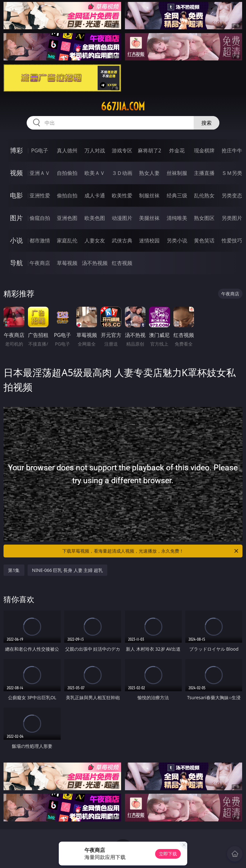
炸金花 (177, 150)
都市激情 (40, 240)
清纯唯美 (177, 218)
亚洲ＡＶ (40, 173)
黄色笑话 (204, 240)
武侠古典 (122, 240)
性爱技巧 (232, 240)
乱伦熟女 (204, 195)
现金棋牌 (204, 150)
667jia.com (123, 106)
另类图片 (232, 218)
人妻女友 (95, 240)
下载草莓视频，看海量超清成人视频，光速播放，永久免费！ (151, 551)
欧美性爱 (122, 195)
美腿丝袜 (149, 218)
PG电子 (40, 150)
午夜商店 (40, 263)
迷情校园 (149, 240)
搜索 (206, 123)
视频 (16, 173)
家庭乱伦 (67, 240)
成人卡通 (95, 195)
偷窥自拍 (40, 218)
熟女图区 (204, 218)
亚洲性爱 (40, 195)
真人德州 (67, 150)
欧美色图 (95, 218)
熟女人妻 (149, 173)
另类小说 (177, 240)
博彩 (16, 150)
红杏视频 (122, 263)
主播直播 (204, 173)
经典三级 (177, 195)
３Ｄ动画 (122, 173)
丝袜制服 (177, 173)
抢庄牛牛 (232, 150)
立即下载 (168, 854)
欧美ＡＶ (95, 173)
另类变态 (232, 195)
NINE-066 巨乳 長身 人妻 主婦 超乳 (68, 570)
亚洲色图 (67, 218)
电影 (16, 195)
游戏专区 (122, 150)
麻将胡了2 (149, 150)
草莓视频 (67, 263)
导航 (16, 263)
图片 (16, 218)
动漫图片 (122, 218)
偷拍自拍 (67, 195)
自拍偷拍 (67, 173)
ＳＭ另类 (232, 173)
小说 (16, 240)
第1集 (14, 570)
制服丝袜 (149, 195)
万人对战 (95, 150)
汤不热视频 (95, 263)
